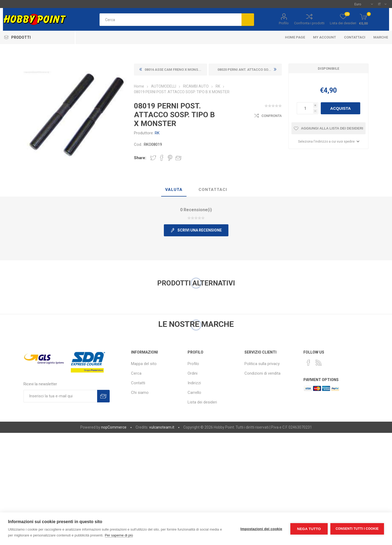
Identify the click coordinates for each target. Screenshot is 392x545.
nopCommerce (114, 427)
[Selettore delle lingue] (382, 4)
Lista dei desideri (202, 402)
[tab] (174, 190)
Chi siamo (140, 393)
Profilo (284, 23)
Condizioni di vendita (262, 373)
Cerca (136, 373)
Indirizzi (194, 383)
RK (157, 133)
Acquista (340, 108)
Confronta (272, 116)
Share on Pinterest (170, 158)
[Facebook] (308, 363)
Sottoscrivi (103, 396)
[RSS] (319, 363)
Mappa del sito (144, 364)
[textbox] (171, 20)
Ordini (193, 373)
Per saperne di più (119, 535)
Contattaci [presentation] (213, 190)
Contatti (138, 383)
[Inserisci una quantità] (305, 108)
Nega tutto (309, 529)
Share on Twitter (153, 158)
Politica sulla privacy (262, 364)
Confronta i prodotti (309, 23)
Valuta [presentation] (174, 190)
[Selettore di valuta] (364, 4)
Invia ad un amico (179, 158)
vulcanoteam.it (162, 427)
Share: (140, 158)
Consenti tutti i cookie (357, 529)
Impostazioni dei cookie (261, 529)
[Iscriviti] (60, 396)
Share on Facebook (162, 158)
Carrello (194, 393)
